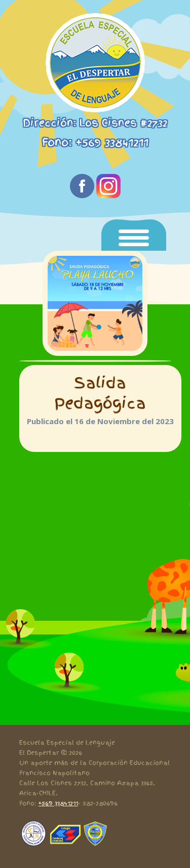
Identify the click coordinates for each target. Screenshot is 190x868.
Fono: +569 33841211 (95, 142)
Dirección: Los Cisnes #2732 (95, 123)
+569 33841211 (58, 803)
